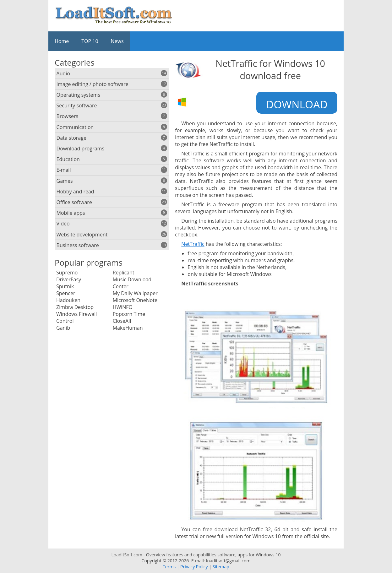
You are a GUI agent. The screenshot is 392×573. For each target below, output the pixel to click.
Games (112, 181)
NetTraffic (193, 244)
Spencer (66, 293)
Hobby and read (112, 192)
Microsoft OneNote (135, 300)
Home (62, 41)
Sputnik (65, 286)
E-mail (112, 170)
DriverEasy (69, 279)
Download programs (112, 149)
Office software (112, 202)
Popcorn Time (129, 314)
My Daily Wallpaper (135, 293)
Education (112, 159)
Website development (112, 235)
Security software (112, 105)
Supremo (67, 273)
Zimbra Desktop (75, 307)
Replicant (124, 273)
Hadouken (68, 300)
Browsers (112, 116)
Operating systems (112, 95)
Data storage (112, 138)
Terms (169, 567)
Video (112, 224)
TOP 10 (90, 41)
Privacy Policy (194, 567)
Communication (112, 127)
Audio (112, 73)
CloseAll (122, 321)
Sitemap (221, 567)
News (117, 41)
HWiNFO (123, 307)
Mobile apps (112, 213)
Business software (112, 245)
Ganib (63, 328)
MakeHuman (128, 328)
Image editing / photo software (112, 84)
